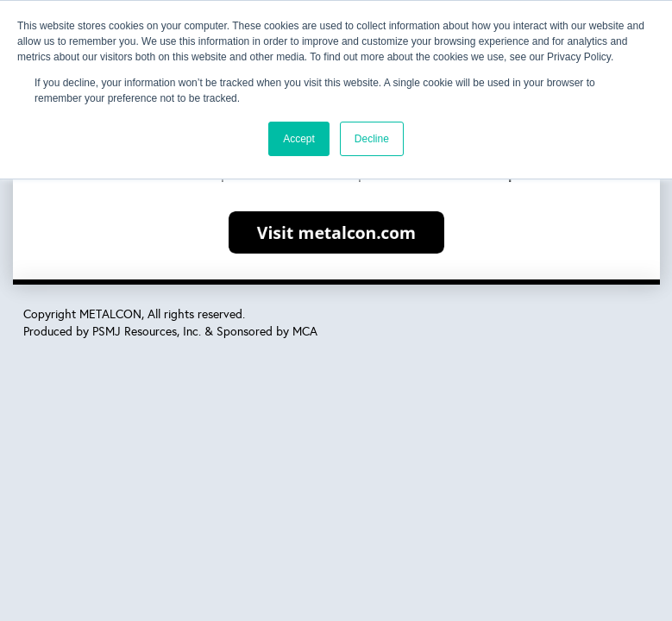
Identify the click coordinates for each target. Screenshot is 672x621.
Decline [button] (372, 139)
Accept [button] (299, 139)
